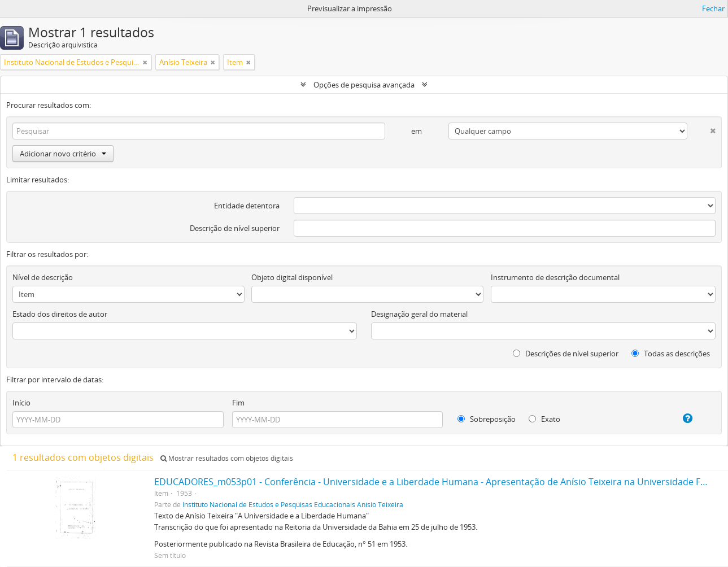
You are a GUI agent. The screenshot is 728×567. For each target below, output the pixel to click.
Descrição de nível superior (235, 228)
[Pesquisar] (199, 131)
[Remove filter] (145, 62)
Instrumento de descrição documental (555, 277)
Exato (544, 419)
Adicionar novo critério (63, 154)
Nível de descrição (43, 277)
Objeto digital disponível (292, 277)
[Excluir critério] (701, 128)
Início (21, 403)
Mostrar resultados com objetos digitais (227, 458)
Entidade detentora (247, 206)
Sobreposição (487, 419)
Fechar (713, 8)
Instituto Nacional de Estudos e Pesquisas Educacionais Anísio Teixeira (293, 504)
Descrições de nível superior (566, 354)
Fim (238, 403)
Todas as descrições (671, 354)
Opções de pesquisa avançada (364, 85)
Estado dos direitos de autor (60, 314)
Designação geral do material (419, 314)
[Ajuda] (678, 418)
